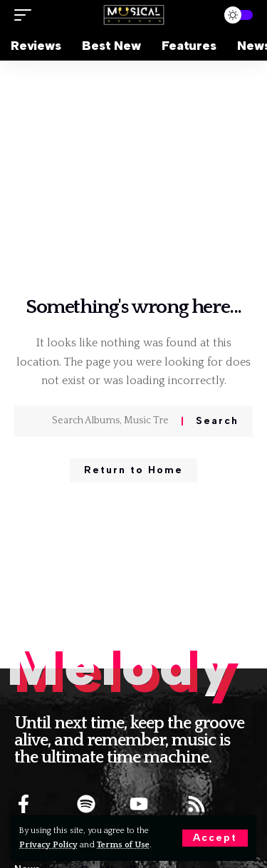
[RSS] (197, 804)
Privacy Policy (48, 845)
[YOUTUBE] (139, 804)
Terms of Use (123, 845)
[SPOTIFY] (86, 804)
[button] (215, 838)
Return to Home (133, 470)
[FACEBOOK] (23, 804)
